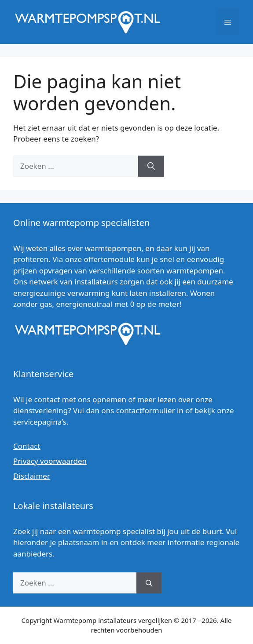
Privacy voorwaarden (50, 461)
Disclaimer (32, 476)
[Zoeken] (151, 166)
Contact (27, 446)
